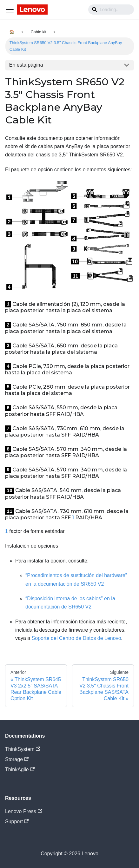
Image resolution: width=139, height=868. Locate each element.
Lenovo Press (23, 811)
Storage (17, 759)
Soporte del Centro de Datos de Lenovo (76, 638)
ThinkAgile (20, 769)
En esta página (26, 65)
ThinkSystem (23, 749)
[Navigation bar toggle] (10, 10)
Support (17, 822)
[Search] (111, 10)
